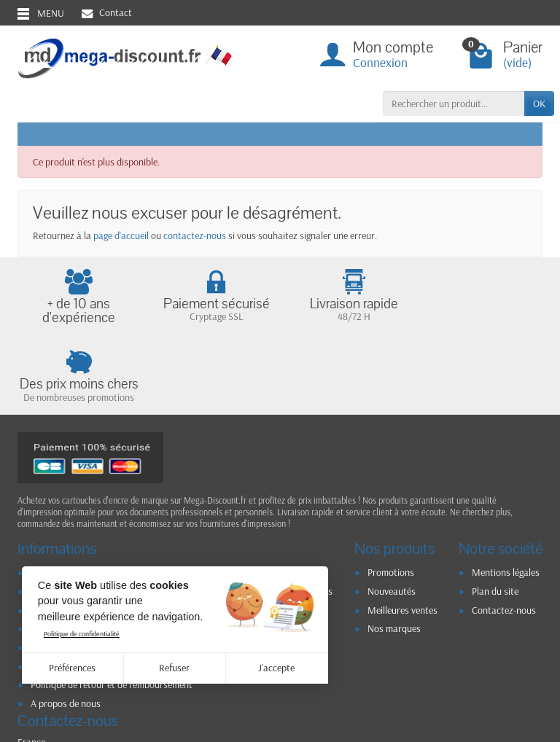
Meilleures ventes (402, 533)
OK (539, 104)
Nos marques (394, 551)
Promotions (391, 495)
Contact (107, 12)
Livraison (49, 495)
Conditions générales (73, 551)
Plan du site (495, 514)
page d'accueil (121, 235)
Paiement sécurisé (67, 533)
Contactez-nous (504, 533)
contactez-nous (195, 235)
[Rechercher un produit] (454, 104)
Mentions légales (506, 495)
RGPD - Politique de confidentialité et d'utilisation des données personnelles (182, 514)
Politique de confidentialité (82, 634)
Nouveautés (392, 514)
